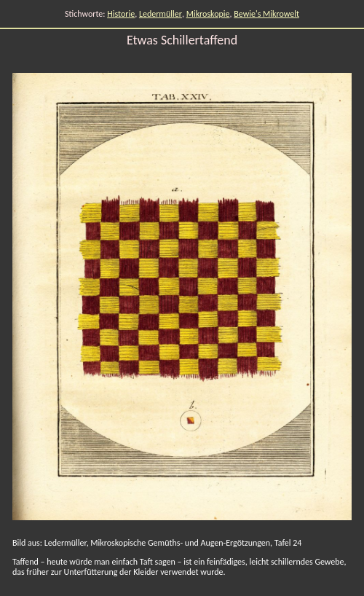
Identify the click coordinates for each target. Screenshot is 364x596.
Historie (121, 14)
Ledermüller (161, 14)
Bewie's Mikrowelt (266, 14)
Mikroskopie (208, 14)
